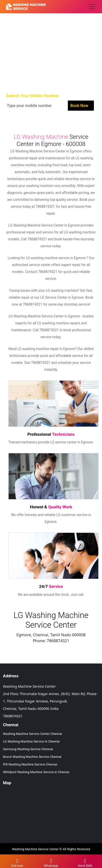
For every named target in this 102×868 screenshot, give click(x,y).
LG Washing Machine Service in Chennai (31, 741)
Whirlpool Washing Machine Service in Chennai (36, 772)
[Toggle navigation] (92, 7)
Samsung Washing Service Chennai (28, 749)
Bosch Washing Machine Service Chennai (32, 757)
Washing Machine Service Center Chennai (32, 734)
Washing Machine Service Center (35, 849)
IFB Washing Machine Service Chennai (30, 764)
